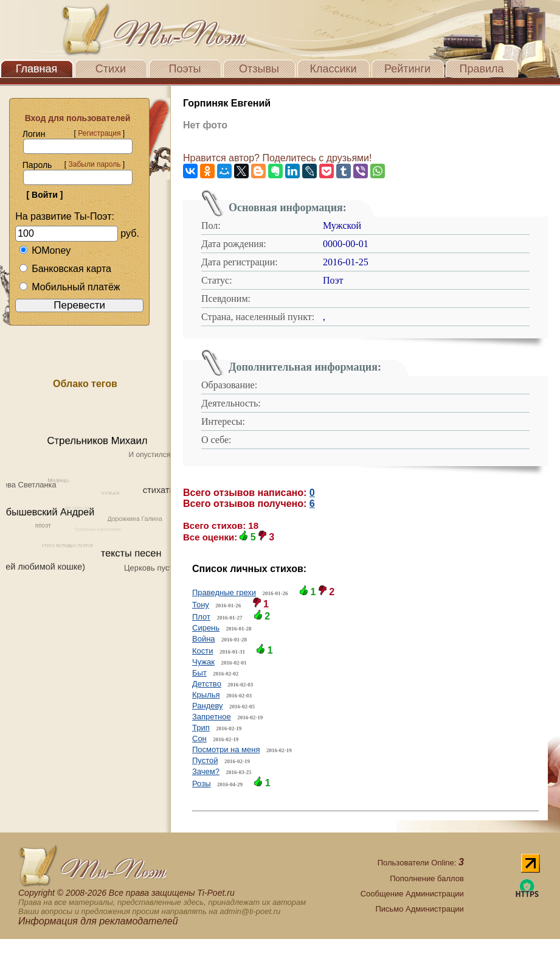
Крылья (206, 695)
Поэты (185, 69)
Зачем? (206, 771)
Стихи (111, 69)
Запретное (212, 717)
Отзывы (259, 69)
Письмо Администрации (419, 909)
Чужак (203, 662)
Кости (203, 651)
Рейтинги (407, 69)
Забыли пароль (94, 164)
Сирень (206, 628)
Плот (201, 617)
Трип (201, 728)
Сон (199, 738)
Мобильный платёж (69, 287)
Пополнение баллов (427, 878)
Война (204, 639)
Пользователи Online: (421, 863)
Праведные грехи (224, 592)
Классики (334, 69)
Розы (202, 784)
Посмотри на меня (226, 749)
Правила (481, 69)
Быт (199, 673)
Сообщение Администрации (412, 894)
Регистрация (99, 133)
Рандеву (208, 706)
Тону (201, 605)
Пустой (205, 760)
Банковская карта (65, 269)
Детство (207, 684)
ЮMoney (45, 250)
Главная (37, 69)
